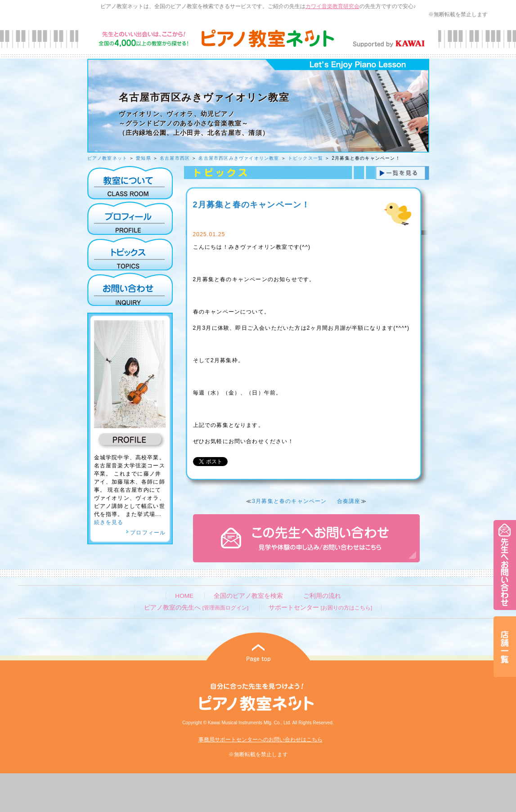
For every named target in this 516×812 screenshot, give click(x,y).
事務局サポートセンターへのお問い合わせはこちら (260, 740)
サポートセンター (320, 608)
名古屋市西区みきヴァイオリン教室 (239, 158)
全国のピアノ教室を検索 (248, 596)
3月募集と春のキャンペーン (289, 501)
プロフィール (146, 533)
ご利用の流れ (322, 596)
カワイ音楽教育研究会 (332, 6)
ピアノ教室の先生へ (196, 608)
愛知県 (144, 158)
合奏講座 (349, 501)
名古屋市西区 (175, 158)
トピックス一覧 (305, 158)
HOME (184, 596)
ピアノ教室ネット (108, 158)
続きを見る (109, 522)
